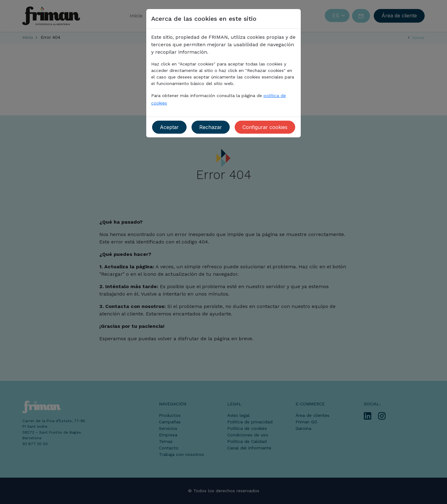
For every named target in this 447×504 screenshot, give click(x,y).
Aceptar (169, 127)
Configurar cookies (265, 127)
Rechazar (211, 127)
